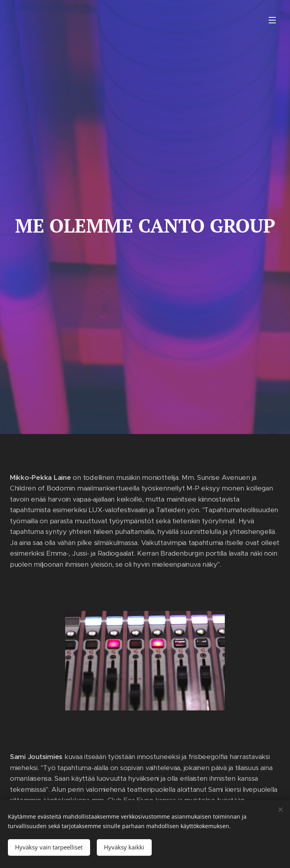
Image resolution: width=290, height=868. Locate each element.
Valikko (272, 20)
